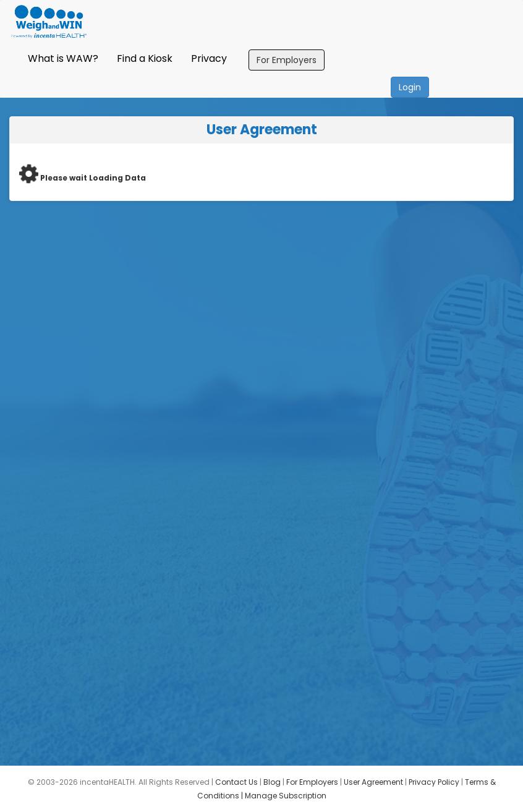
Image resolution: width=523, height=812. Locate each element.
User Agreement (373, 782)
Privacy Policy (434, 782)
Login (410, 87)
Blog (272, 782)
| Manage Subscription (284, 796)
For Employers (287, 60)
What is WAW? (63, 58)
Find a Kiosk (145, 58)
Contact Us (236, 782)
